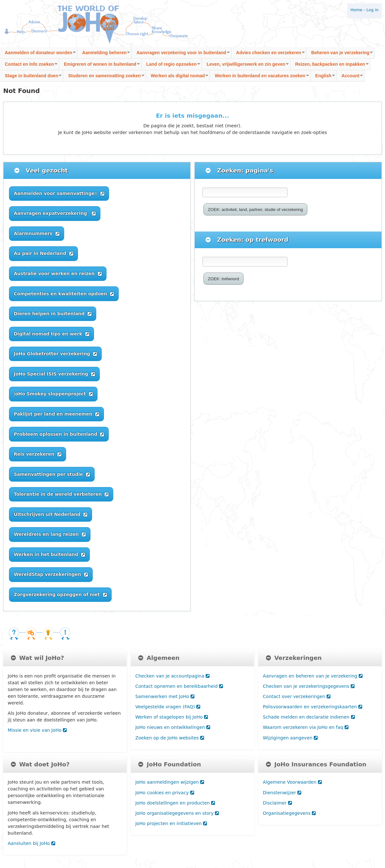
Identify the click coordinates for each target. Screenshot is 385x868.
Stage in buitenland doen (31, 77)
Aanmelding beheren (104, 54)
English (323, 77)
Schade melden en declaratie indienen (309, 717)
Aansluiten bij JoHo (31, 843)
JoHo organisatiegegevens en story (177, 813)
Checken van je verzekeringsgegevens (309, 686)
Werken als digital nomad (177, 77)
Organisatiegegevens (289, 813)
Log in (372, 10)
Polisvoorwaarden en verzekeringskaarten (312, 707)
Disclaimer (277, 803)
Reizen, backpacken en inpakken (329, 66)
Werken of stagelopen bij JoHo (172, 717)
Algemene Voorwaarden (292, 782)
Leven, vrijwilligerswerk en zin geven (245, 66)
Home (356, 10)
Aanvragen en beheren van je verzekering (313, 676)
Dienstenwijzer (282, 793)
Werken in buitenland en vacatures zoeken (259, 77)
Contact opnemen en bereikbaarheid (179, 686)
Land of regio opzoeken (171, 66)
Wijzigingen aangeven (290, 738)
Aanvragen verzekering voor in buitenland (180, 54)
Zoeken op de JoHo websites (170, 738)
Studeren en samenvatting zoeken (104, 77)
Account (350, 77)
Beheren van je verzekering (340, 54)
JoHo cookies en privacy (165, 793)
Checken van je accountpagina (173, 676)
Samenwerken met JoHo (165, 696)
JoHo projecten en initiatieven (171, 823)
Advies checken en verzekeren (268, 54)
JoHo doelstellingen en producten (175, 803)
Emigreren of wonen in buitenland (99, 66)
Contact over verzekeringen (297, 696)
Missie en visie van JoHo (37, 730)
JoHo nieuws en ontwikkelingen (173, 727)
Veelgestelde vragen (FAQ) (168, 707)
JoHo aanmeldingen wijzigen (170, 782)
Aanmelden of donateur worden (38, 54)
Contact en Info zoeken (29, 66)
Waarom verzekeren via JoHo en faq (306, 727)
